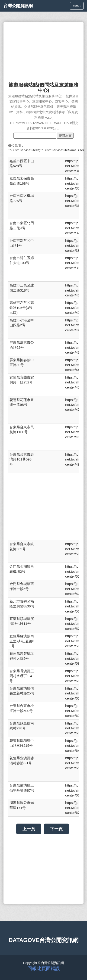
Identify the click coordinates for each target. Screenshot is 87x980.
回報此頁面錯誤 (44, 968)
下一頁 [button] (56, 829)
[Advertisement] (43, 50)
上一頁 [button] (29, 829)
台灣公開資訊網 (18, 6)
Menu (78, 7)
